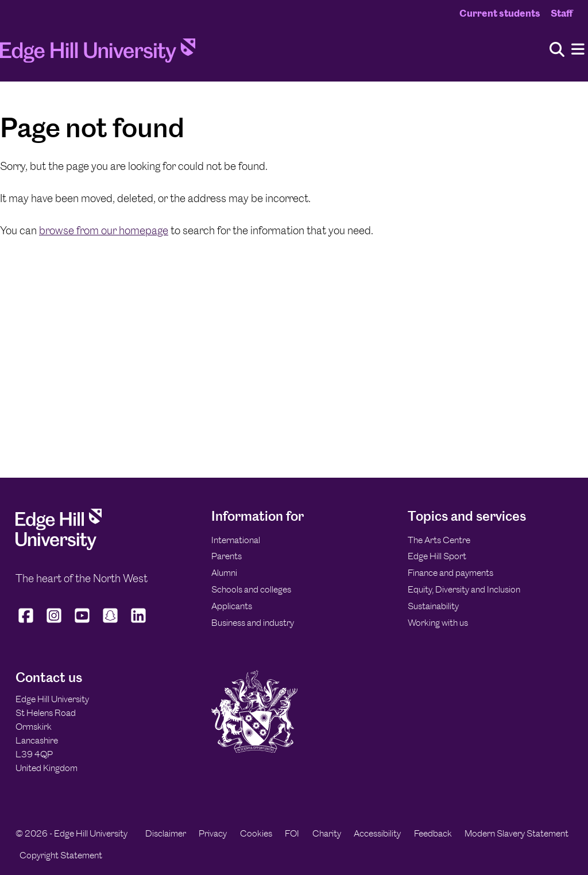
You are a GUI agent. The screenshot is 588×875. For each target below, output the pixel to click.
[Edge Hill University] (59, 547)
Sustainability (433, 606)
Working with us (438, 623)
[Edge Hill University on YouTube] (82, 623)
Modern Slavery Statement (517, 833)
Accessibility (377, 833)
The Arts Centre (439, 540)
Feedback (433, 833)
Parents (227, 556)
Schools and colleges (251, 589)
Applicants (232, 606)
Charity (327, 833)
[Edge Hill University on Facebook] (27, 623)
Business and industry (253, 623)
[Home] (98, 54)
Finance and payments (450, 573)
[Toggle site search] (557, 50)
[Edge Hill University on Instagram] (54, 623)
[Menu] (578, 50)
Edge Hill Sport (437, 556)
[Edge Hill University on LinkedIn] (139, 623)
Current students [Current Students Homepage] (500, 13)
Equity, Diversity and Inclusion (464, 589)
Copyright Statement (61, 855)
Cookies (256, 833)
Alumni (224, 573)
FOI (292, 833)
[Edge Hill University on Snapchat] (111, 623)
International (236, 540)
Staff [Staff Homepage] (562, 13)
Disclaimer (166, 833)
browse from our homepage (104, 231)
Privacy (213, 833)
